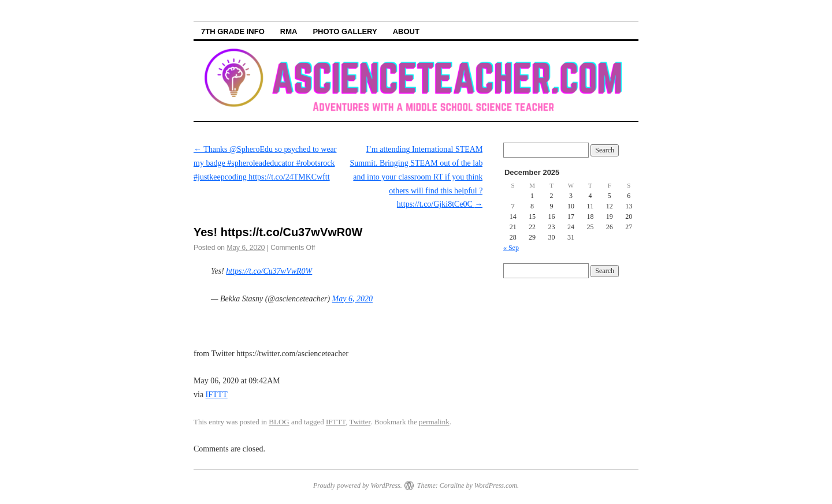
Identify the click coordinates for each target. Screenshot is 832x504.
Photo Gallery (345, 31)
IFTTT (217, 395)
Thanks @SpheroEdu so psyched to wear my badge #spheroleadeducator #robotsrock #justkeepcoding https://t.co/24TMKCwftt (265, 163)
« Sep (511, 248)
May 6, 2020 (352, 299)
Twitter (360, 422)
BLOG (279, 422)
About (406, 31)
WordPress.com (496, 486)
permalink (434, 422)
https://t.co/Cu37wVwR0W (269, 271)
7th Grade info (233, 31)
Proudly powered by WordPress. (358, 486)
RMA (289, 31)
